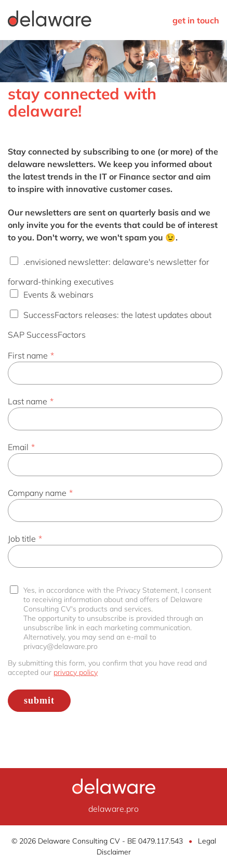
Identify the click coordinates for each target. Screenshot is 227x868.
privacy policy (76, 672)
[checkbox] (113, 298)
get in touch (196, 20)
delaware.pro (113, 809)
